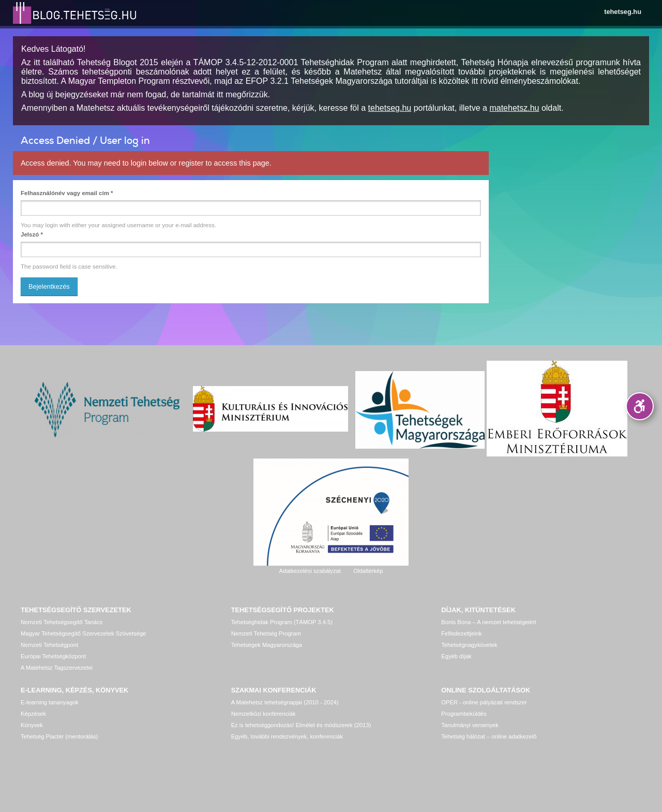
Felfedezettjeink (461, 633)
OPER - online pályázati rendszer (484, 702)
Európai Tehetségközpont (53, 656)
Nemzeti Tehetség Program (266, 633)
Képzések (33, 714)
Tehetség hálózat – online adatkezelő (489, 736)
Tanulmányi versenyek (470, 725)
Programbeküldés (464, 714)
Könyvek (32, 725)
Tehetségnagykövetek (469, 645)
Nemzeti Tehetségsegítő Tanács (62, 622)
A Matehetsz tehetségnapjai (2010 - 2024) (285, 702)
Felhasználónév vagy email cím (67, 193)
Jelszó (32, 234)
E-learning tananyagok (50, 702)
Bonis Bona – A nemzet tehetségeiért (488, 622)
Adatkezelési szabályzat (310, 571)
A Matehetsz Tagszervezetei (57, 668)
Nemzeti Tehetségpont (49, 645)
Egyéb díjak (456, 656)
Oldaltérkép (368, 571)
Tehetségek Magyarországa (267, 645)
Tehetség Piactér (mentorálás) (59, 736)
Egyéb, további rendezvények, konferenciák (287, 736)
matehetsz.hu (514, 108)
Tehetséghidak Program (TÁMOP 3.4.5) (282, 622)
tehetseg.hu (623, 12)
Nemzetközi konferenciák (264, 714)
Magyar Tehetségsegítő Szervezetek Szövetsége (83, 633)
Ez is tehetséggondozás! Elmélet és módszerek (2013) (301, 725)
